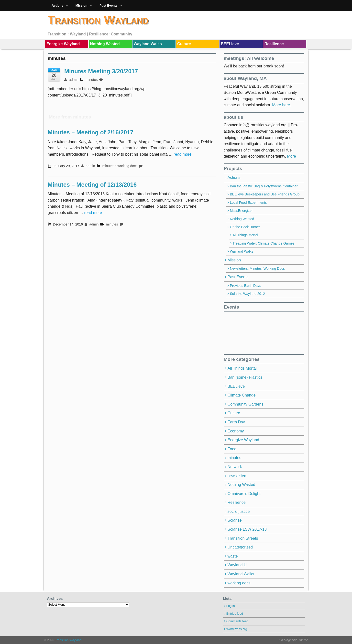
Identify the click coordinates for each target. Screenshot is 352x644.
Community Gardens (246, 404)
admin (71, 80)
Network (235, 467)
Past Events (109, 5)
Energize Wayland (63, 44)
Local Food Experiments (248, 203)
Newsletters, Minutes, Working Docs (257, 268)
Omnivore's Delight (244, 494)
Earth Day (236, 422)
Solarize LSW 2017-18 (247, 529)
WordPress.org (237, 629)
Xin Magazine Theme (293, 640)
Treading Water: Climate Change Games (264, 243)
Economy (236, 431)
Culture (184, 44)
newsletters (237, 476)
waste (233, 556)
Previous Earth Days (245, 286)
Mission (81, 5)
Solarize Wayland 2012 (247, 294)
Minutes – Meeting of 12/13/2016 (92, 185)
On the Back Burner (245, 227)
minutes (92, 80)
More (291, 156)
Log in (231, 606)
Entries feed (235, 614)
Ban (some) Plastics (245, 377)
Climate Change (242, 395)
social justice (239, 511)
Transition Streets (243, 538)
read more (183, 154)
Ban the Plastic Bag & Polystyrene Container (264, 186)
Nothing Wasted (105, 44)
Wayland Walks (148, 44)
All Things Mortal (245, 235)
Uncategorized (240, 547)
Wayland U (237, 565)
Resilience (274, 44)
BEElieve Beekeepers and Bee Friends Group (265, 194)
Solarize (235, 520)
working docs (128, 166)
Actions (57, 5)
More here (281, 105)
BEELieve (230, 44)
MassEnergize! (241, 211)
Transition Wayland (98, 20)
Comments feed (237, 621)
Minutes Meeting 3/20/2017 (101, 71)
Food (232, 449)
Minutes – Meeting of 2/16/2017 (91, 132)
